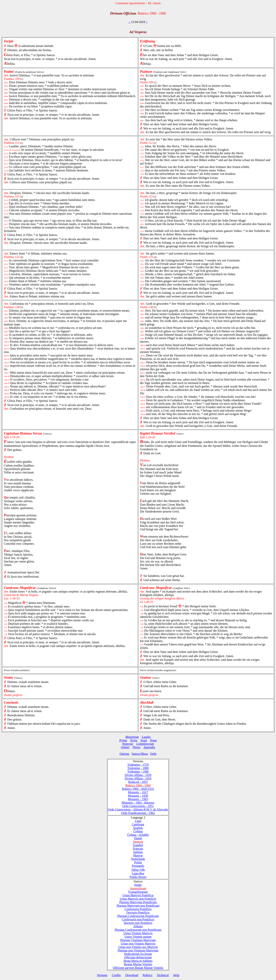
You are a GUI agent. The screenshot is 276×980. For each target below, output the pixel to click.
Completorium (145, 744)
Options (124, 754)
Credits (116, 975)
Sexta (144, 740)
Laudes (146, 737)
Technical (163, 975)
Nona (153, 740)
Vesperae (128, 744)
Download (132, 975)
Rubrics (148, 975)
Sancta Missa (140, 754)
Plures (137, 747)
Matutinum (132, 737)
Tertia (134, 740)
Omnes (125, 747)
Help (176, 975)
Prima (123, 740)
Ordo (153, 754)
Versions (102, 975)
